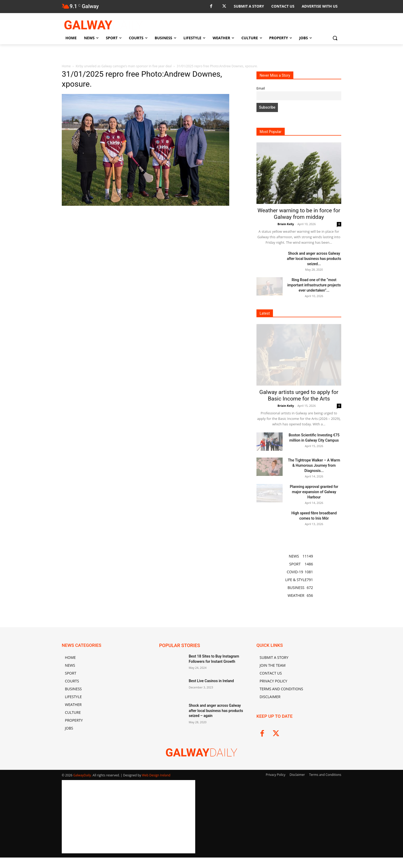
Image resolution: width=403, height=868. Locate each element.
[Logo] (104, 25)
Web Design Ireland (156, 775)
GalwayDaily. (83, 775)
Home (66, 66)
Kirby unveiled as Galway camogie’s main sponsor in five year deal (124, 66)
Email (261, 88)
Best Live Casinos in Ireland (211, 681)
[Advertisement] (153, 246)
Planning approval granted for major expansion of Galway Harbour (314, 492)
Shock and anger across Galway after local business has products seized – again (216, 711)
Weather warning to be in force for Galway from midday (299, 214)
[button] (335, 38)
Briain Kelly (286, 224)
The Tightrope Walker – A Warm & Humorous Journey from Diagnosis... (314, 465)
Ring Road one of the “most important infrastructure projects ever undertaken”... (314, 285)
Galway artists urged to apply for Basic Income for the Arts (299, 395)
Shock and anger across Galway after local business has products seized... (314, 259)
